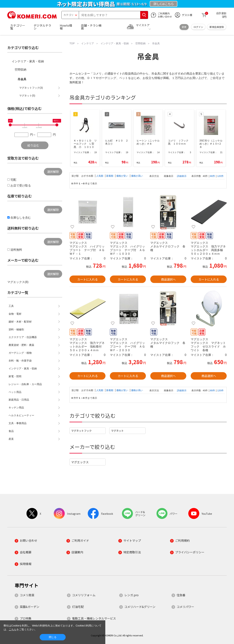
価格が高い (137, 176)
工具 (11, 306)
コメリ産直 (27, 595)
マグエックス (80, 462)
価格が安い (123, 176)
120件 (220, 176)
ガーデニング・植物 (20, 353)
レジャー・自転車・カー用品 (25, 384)
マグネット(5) (27, 96)
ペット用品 (15, 392)
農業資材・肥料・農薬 (21, 345)
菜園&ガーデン (30, 607)
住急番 (181, 595)
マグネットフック (81, 431)
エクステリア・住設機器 (23, 337)
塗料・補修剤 (16, 329)
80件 (213, 176)
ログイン (198, 27)
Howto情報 (66, 27)
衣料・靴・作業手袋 (20, 361)
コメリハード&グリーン (140, 607)
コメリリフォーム (84, 595)
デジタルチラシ (42, 27)
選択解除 (53, 172)
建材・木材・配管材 (20, 322)
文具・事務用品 (18, 423)
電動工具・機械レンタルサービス (94, 618)
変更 (184, 27)
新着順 (110, 176)
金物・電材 (15, 314)
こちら (13, 629)
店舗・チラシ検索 (91, 27)
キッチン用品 (16, 408)
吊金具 (22, 79)
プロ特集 (26, 618)
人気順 (100, 176)
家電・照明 (15, 376)
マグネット (117, 431)
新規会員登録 (217, 27)
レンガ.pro (131, 595)
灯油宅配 (78, 607)
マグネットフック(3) (31, 88)
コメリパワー (185, 607)
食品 (11, 431)
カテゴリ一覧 (18, 27)
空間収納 (20, 70)
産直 (11, 439)
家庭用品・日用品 (19, 400)
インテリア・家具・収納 (28, 61)
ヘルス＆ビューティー (21, 415)
